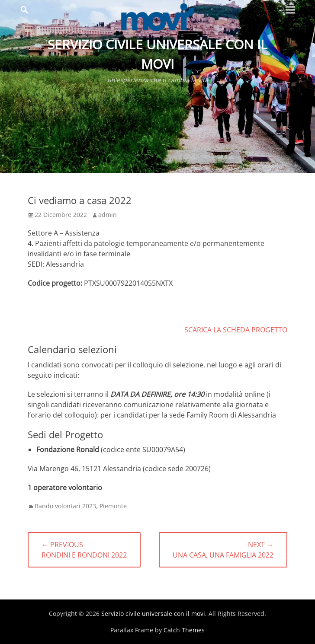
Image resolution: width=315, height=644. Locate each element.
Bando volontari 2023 (65, 506)
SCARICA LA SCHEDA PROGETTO (236, 330)
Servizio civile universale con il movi (153, 614)
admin (108, 215)
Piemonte (113, 506)
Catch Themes (184, 630)
